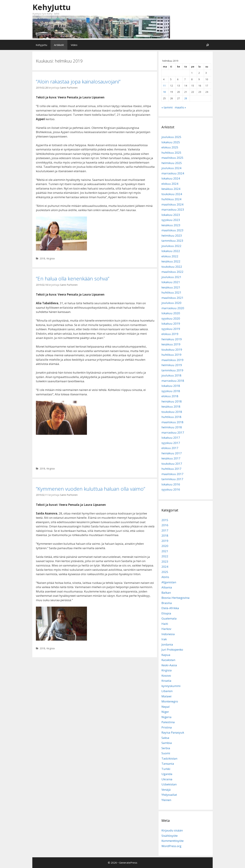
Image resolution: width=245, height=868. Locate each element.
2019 (165, 541)
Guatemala (169, 618)
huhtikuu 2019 (171, 355)
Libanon (167, 691)
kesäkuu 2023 (171, 225)
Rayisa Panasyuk (173, 732)
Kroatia (166, 681)
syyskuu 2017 (171, 443)
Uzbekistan (169, 784)
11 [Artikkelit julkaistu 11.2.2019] (164, 86)
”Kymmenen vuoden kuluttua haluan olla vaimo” (91, 489)
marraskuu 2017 (173, 432)
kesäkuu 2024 (171, 189)
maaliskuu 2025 (172, 158)
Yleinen (166, 800)
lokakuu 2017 (171, 438)
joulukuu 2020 (171, 303)
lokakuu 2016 (171, 484)
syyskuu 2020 (171, 318)
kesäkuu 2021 (171, 287)
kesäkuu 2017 (171, 458)
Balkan (166, 593)
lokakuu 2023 (171, 215)
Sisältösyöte (170, 836)
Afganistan (169, 582)
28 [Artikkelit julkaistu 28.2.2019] (186, 98)
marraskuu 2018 (173, 381)
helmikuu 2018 (172, 427)
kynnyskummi (171, 686)
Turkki (166, 769)
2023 (165, 561)
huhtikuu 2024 (171, 199)
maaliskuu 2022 (172, 272)
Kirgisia (51, 258)
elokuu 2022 (170, 256)
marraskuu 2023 (173, 209)
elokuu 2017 (170, 448)
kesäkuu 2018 (171, 406)
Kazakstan (168, 660)
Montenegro (170, 701)
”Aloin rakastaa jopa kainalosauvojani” (78, 81)
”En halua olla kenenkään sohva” (73, 278)
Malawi (166, 696)
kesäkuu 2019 (171, 344)
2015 (165, 520)
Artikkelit (59, 45)
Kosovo (166, 676)
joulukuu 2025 (171, 137)
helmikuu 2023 (172, 235)
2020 (165, 546)
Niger (165, 712)
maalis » (180, 107)
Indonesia (168, 634)
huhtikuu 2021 (171, 292)
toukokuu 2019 (172, 350)
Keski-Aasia (169, 665)
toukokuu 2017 (172, 464)
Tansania (168, 764)
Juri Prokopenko (172, 650)
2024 (165, 567)
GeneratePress (128, 863)
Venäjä (166, 790)
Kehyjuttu (41, 45)
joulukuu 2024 (171, 168)
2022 (165, 556)
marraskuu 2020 (173, 308)
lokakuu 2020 (171, 313)
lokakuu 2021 (171, 282)
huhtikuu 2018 (171, 417)
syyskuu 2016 (171, 489)
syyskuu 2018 (171, 391)
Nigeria (166, 717)
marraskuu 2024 (173, 173)
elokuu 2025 (170, 147)
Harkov (166, 629)
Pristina (167, 727)
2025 (165, 572)
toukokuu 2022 (172, 267)
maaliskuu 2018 (172, 422)
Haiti (165, 624)
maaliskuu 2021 (172, 298)
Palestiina (168, 722)
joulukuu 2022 (171, 246)
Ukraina (167, 779)
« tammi (167, 107)
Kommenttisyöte (173, 841)
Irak (164, 639)
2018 (42, 258)
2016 (165, 525)
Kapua (166, 655)
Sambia (167, 743)
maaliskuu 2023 (172, 230)
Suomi (166, 753)
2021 (165, 551)
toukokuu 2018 (172, 412)
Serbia (166, 748)
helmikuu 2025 (172, 163)
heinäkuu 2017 (172, 453)
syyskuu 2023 (171, 220)
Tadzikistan (169, 758)
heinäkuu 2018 (172, 401)
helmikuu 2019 (172, 365)
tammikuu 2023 (172, 241)
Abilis (165, 577)
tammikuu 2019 (172, 370)
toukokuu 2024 (172, 194)
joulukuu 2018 (171, 375)
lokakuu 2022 (171, 251)
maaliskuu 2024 (172, 204)
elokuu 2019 (170, 334)
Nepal (166, 707)
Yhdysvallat (169, 795)
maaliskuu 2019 (172, 360)
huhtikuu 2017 (171, 469)
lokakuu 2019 (171, 324)
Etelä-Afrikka (170, 608)
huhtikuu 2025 (171, 153)
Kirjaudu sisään (172, 830)
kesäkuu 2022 (171, 261)
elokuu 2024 (170, 184)
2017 (165, 530)
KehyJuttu (52, 7)
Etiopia (166, 613)
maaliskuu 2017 (172, 474)
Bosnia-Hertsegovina (175, 598)
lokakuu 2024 (171, 178)
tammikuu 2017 (172, 479)
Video (74, 45)
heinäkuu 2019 (172, 339)
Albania (167, 587)
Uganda (167, 774)
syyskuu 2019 (171, 329)
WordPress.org (171, 846)
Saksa (165, 738)
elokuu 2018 (170, 396)
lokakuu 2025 (171, 142)
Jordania (167, 644)
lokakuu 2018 (171, 386)
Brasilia (167, 603)
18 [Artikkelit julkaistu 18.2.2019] (164, 92)
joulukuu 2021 (171, 277)
